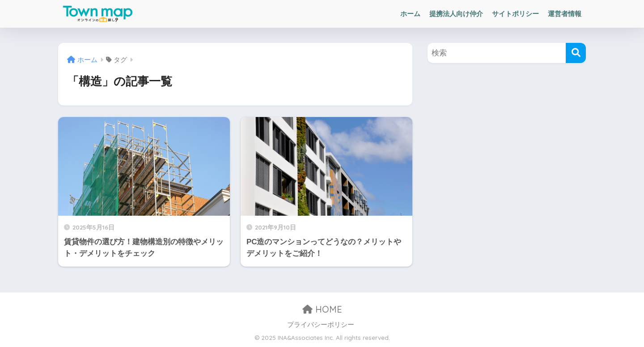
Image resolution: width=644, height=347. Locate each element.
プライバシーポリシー (321, 325)
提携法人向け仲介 (456, 14)
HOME (322, 309)
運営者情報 (565, 14)
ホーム (410, 14)
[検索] (576, 53)
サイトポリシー (515, 14)
